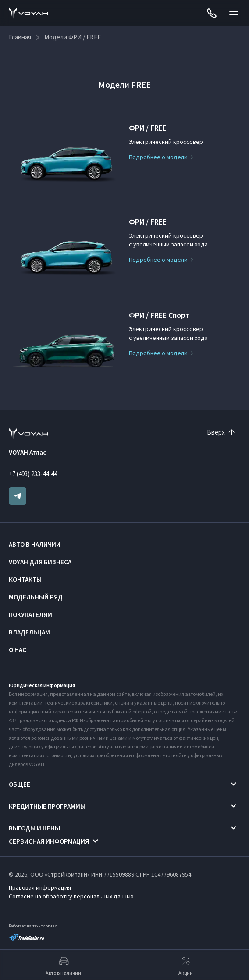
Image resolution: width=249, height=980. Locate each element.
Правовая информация (40, 887)
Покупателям (30, 615)
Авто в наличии (35, 544)
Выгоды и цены (34, 828)
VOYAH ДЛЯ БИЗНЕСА (40, 562)
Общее (20, 784)
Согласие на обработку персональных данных (71, 896)
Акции (186, 965)
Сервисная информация (49, 841)
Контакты (25, 579)
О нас (18, 650)
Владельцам (29, 632)
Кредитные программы (47, 806)
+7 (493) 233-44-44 (33, 474)
